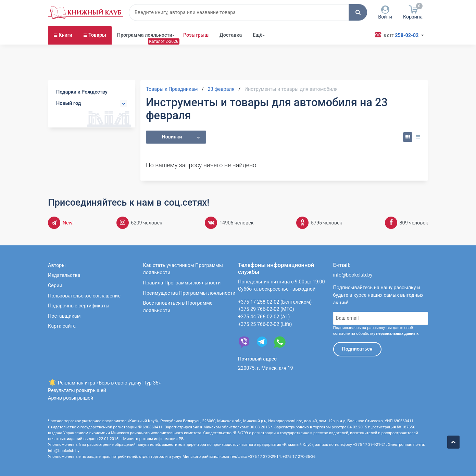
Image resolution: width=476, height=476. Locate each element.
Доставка (231, 35)
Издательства (64, 275)
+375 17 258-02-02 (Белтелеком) (275, 302)
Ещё (258, 35)
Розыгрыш (196, 35)
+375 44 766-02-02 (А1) (264, 317)
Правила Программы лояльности (182, 283)
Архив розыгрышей (71, 398)
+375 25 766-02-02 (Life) (265, 324)
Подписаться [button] (357, 349)
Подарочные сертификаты (79, 306)
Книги (65, 35)
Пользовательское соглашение (84, 296)
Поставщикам (64, 316)
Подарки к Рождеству (82, 92)
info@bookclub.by (353, 275)
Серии (55, 286)
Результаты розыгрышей (77, 390)
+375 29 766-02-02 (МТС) (266, 309)
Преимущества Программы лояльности (189, 293)
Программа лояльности (145, 35)
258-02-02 (400, 35)
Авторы (57, 265)
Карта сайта (62, 326)
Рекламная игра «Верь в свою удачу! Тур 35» (104, 383)
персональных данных (397, 333)
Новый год (69, 103)
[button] (358, 12)
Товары (97, 35)
